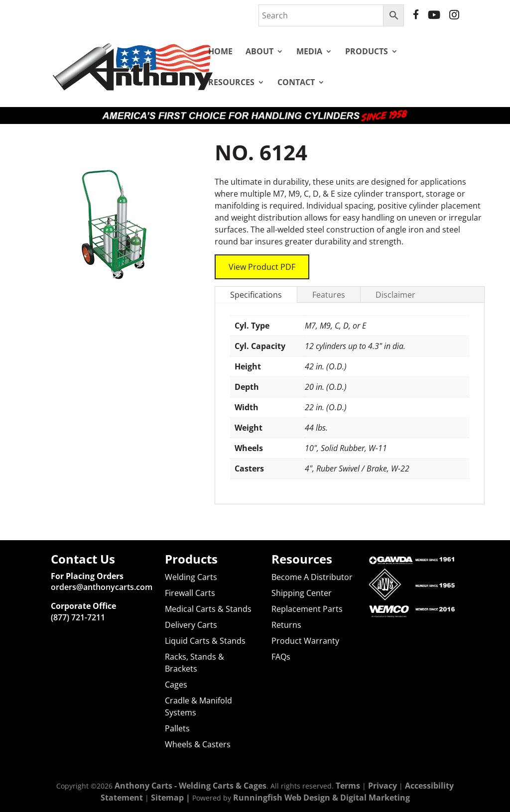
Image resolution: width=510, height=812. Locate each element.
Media (309, 51)
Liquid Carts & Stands (205, 641)
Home (220, 51)
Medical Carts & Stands (208, 609)
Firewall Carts (190, 593)
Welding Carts (191, 577)
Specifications (256, 283)
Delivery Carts (191, 625)
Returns (286, 625)
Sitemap (167, 798)
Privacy (382, 786)
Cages (176, 685)
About (259, 51)
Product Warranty (305, 641)
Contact (296, 82)
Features (329, 283)
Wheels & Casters (198, 744)
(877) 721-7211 (78, 617)
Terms (348, 786)
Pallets (177, 728)
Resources (231, 82)
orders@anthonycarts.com (102, 587)
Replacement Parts (307, 609)
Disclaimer (395, 283)
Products (367, 51)
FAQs (281, 657)
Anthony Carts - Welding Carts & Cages (191, 786)
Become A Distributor (312, 577)
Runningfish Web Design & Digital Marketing (321, 798)
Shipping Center (302, 593)
